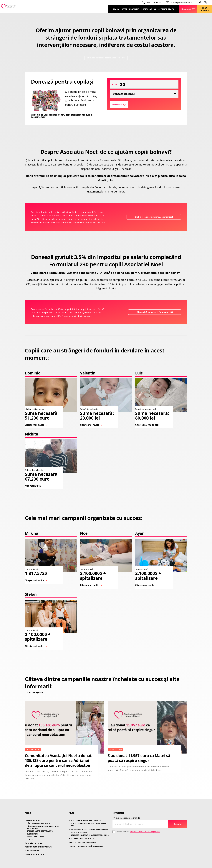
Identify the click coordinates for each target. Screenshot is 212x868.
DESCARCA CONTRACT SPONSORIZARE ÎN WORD (90, 835)
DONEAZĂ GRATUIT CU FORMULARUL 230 (85, 820)
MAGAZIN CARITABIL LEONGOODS (82, 843)
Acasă (116, 9)
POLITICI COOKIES (32, 851)
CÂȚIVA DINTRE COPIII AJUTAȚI (39, 823)
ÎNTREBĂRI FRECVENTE (34, 843)
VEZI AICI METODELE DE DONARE (82, 839)
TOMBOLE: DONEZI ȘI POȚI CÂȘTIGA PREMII (86, 846)
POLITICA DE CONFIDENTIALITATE (38, 847)
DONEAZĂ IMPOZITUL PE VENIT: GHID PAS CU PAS (89, 824)
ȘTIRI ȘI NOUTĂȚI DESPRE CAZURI (40, 831)
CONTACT (31, 840)
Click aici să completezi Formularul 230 (152, 314)
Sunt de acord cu (138, 832)
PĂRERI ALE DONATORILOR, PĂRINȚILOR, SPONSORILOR (43, 827)
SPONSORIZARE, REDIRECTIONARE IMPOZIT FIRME (88, 829)
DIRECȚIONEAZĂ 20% (79, 832)
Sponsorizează (166, 9)
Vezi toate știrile (38, 696)
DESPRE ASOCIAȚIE (32, 820)
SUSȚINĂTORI (32, 834)
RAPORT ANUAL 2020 (35, 837)
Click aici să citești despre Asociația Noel (106, 59)
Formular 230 (149, 9)
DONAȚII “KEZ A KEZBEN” (35, 854)
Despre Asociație (130, 9)
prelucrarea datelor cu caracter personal (145, 832)
